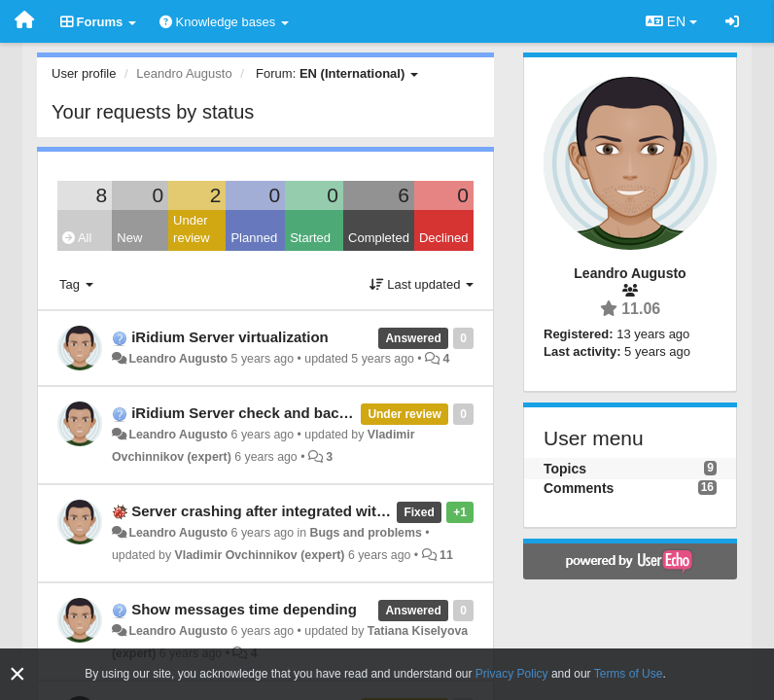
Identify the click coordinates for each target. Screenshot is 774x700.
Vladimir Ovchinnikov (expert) (260, 555)
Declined (444, 238)
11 (446, 555)
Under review (192, 229)
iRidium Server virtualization (230, 337)
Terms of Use (629, 674)
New (129, 238)
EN (671, 21)
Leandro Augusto (178, 359)
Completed (379, 238)
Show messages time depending (244, 609)
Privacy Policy (512, 674)
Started (310, 238)
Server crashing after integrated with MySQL (285, 511)
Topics (565, 469)
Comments (579, 488)
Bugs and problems (366, 533)
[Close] (18, 674)
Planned (254, 238)
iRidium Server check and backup (248, 413)
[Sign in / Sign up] (732, 21)
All (77, 238)
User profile (84, 73)
